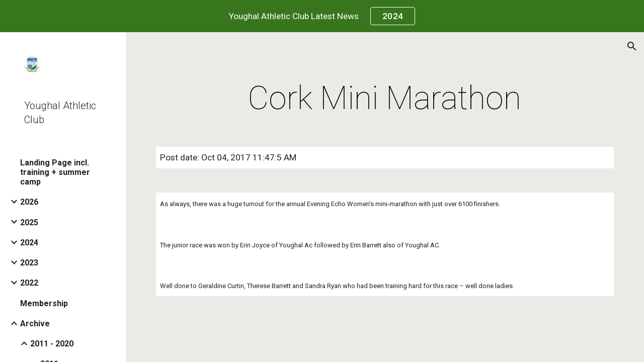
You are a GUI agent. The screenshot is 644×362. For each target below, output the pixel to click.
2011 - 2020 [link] (52, 344)
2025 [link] (29, 222)
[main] (385, 99)
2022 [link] (29, 283)
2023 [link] (29, 263)
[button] (632, 46)
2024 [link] (29, 243)
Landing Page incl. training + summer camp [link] (55, 172)
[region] (322, 16)
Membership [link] (44, 303)
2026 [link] (29, 202)
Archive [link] (35, 324)
